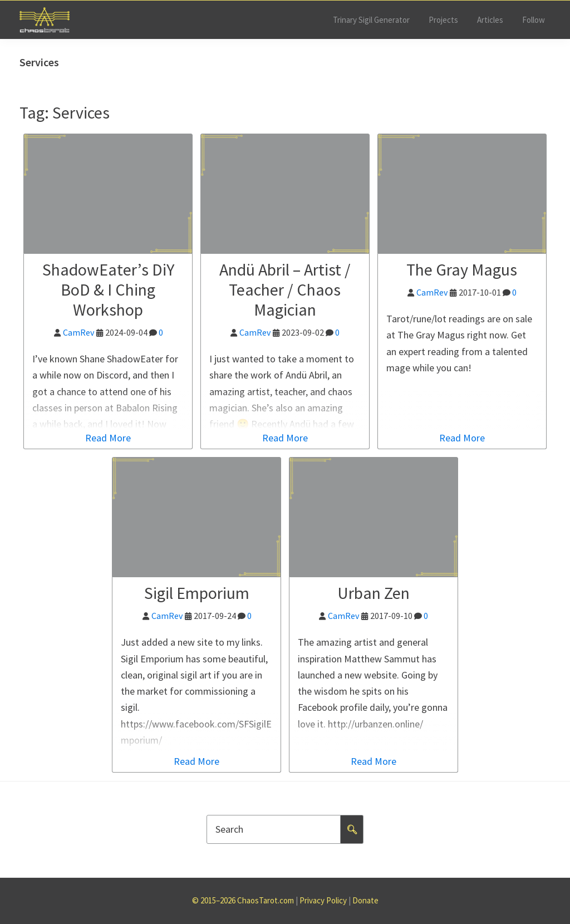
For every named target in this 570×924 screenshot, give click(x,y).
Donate (365, 900)
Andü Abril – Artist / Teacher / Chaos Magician (285, 289)
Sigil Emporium (197, 593)
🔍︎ (352, 829)
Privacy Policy (323, 900)
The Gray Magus (462, 269)
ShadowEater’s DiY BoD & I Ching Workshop (108, 289)
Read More (108, 438)
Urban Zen (374, 593)
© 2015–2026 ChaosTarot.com (243, 900)
